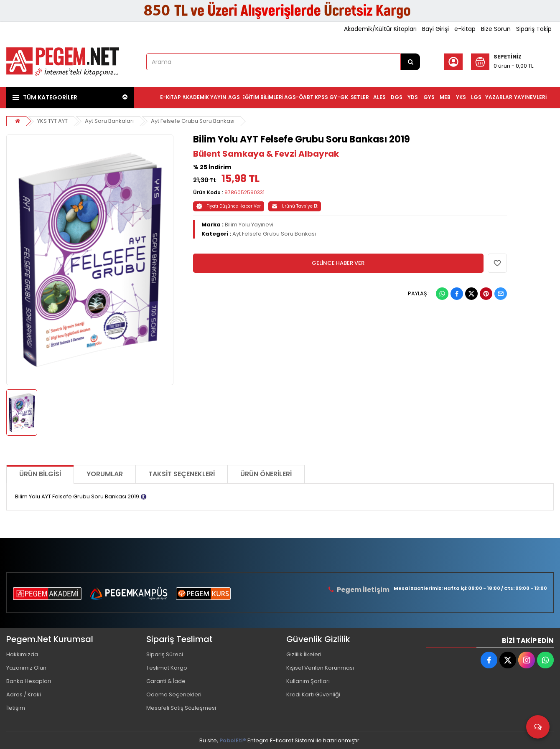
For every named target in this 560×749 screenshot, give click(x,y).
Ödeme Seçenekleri (174, 694)
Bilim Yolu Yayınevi (249, 225)
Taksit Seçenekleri (182, 474)
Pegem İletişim (363, 590)
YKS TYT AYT (52, 121)
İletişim (16, 708)
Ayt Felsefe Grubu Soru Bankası (193, 121)
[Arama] (410, 62)
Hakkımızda (22, 654)
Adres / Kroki (24, 694)
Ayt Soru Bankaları (109, 121)
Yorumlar (105, 474)
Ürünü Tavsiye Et (295, 206)
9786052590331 (244, 192)
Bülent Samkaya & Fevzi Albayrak (266, 154)
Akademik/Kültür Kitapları (380, 29)
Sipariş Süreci (165, 654)
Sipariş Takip (534, 29)
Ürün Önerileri (266, 474)
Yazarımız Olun (26, 668)
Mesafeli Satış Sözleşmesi (181, 708)
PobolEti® (233, 740)
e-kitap (465, 29)
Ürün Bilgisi (40, 474)
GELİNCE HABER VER (338, 263)
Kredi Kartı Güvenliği (313, 694)
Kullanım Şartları (308, 681)
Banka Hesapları (29, 681)
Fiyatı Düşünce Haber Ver (229, 206)
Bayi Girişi (435, 29)
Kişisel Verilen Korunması (320, 668)
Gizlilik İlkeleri (304, 654)
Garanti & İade (166, 681)
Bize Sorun (496, 29)
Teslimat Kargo (167, 668)
